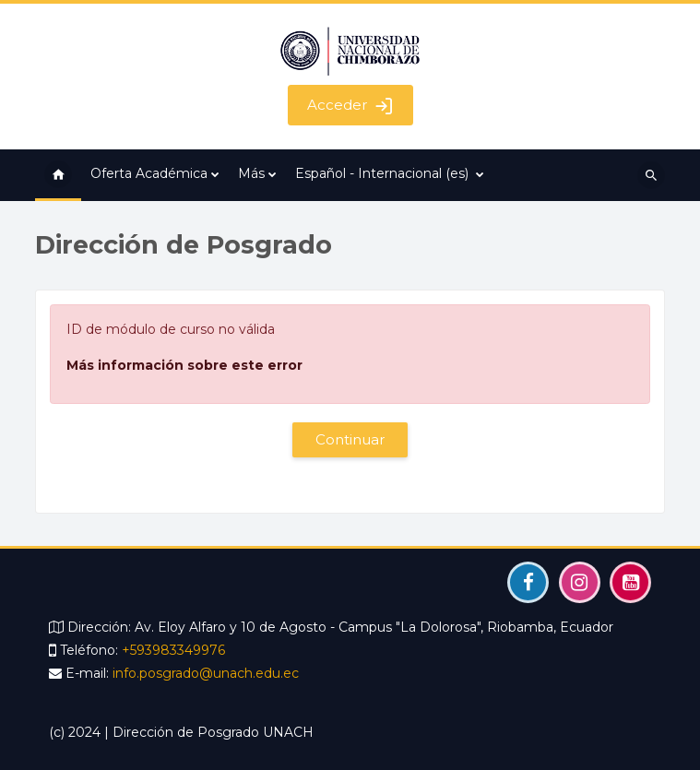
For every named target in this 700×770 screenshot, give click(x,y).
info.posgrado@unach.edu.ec (206, 673)
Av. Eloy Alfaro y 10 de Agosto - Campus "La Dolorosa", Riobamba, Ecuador (374, 627)
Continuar (350, 439)
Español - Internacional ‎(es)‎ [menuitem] (382, 173)
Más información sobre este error (184, 365)
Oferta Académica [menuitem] (149, 173)
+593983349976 (173, 650)
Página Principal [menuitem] (58, 175)
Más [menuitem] (251, 173)
